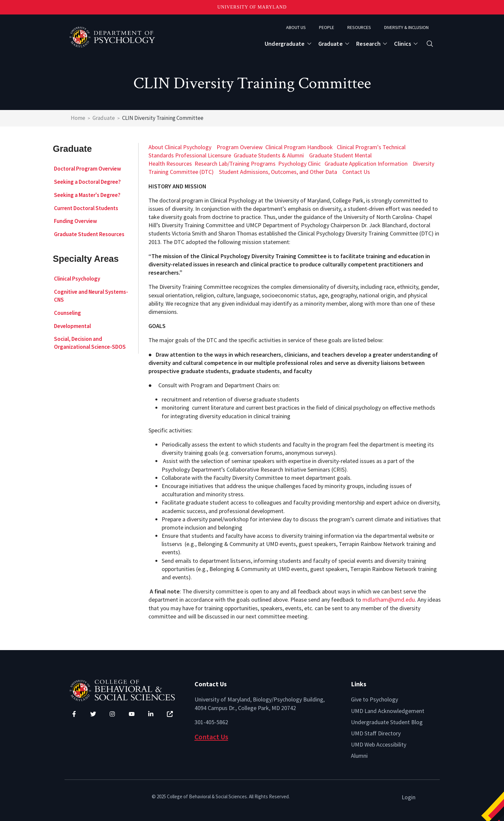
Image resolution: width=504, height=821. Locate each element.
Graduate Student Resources (89, 234)
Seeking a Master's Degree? (87, 195)
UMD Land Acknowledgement (388, 711)
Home (78, 118)
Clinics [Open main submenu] (403, 44)
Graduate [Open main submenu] (331, 44)
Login (409, 797)
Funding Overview (76, 221)
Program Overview (240, 147)
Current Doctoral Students (86, 208)
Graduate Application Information (366, 164)
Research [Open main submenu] (368, 44)
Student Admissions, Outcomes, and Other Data (278, 172)
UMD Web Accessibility (379, 744)
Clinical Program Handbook (299, 147)
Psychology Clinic (299, 164)
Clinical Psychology (77, 279)
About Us (296, 27)
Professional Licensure (203, 155)
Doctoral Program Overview (88, 169)
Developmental (72, 326)
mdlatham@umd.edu (389, 600)
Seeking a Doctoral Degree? (87, 182)
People (327, 27)
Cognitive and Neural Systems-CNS (91, 296)
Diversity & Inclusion (406, 27)
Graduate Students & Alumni (269, 155)
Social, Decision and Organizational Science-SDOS (90, 343)
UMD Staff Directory (376, 733)
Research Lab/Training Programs (235, 164)
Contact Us (356, 172)
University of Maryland (252, 7)
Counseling (67, 313)
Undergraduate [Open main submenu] (285, 44)
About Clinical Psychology (180, 147)
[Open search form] (430, 44)
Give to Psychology (374, 699)
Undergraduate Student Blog (387, 722)
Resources (359, 27)
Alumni (359, 756)
